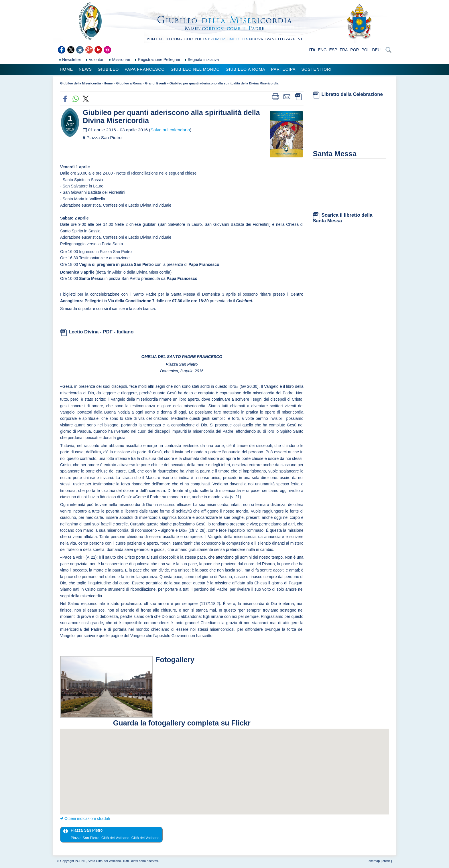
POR (355, 50)
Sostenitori (316, 69)
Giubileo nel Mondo (195, 69)
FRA (344, 50)
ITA (312, 50)
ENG (322, 50)
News (85, 69)
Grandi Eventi (156, 83)
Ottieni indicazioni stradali (87, 818)
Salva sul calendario (170, 130)
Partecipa (283, 69)
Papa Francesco (145, 69)
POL (366, 50)
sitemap (374, 861)
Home (66, 69)
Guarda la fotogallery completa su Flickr (182, 723)
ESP (333, 50)
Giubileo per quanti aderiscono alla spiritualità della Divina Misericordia (224, 83)
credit (386, 861)
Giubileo (108, 69)
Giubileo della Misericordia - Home (86, 83)
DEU (376, 50)
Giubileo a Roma (246, 69)
